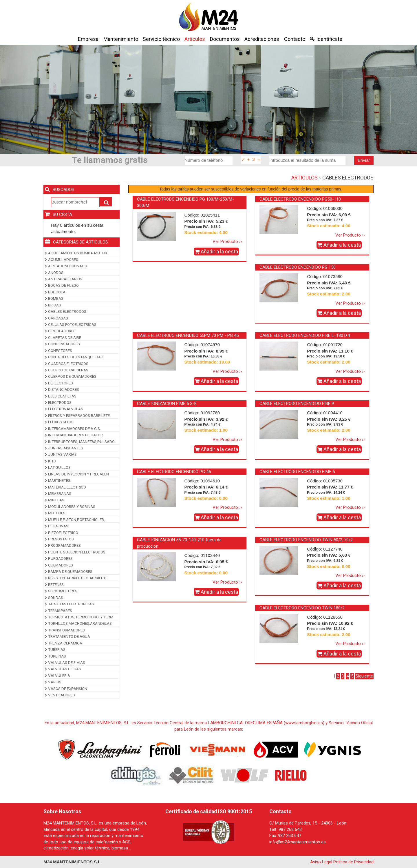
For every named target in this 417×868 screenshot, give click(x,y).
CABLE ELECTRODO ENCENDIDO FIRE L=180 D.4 (305, 335)
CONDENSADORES (62, 344)
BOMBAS (54, 298)
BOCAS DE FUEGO (62, 285)
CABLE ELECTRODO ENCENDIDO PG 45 (174, 472)
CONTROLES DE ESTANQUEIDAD (74, 357)
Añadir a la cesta (216, 251)
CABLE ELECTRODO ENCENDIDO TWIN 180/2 (302, 608)
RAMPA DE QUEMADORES (69, 571)
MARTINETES (58, 480)
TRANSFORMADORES (65, 630)
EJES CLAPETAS (61, 396)
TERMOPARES (58, 611)
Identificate (326, 39)
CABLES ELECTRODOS (66, 311)
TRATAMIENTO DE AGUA (67, 636)
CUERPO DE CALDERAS (67, 370)
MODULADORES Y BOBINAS (70, 506)
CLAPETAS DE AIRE (63, 337)
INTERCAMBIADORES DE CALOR (74, 435)
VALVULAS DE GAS (63, 669)
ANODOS (54, 273)
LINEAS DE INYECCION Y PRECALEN (77, 474)
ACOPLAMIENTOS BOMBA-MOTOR (76, 253)
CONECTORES (58, 351)
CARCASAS (56, 318)
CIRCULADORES (60, 331)
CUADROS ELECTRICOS (67, 364)
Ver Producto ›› (227, 241)
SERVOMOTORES (61, 591)
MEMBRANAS (58, 493)
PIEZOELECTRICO (62, 533)
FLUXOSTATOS (59, 422)
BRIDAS (53, 305)
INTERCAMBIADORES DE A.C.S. (73, 428)
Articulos (195, 39)
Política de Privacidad (353, 862)
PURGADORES (59, 558)
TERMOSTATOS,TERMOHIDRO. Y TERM (79, 617)
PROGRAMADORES (63, 545)
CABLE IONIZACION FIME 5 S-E (167, 404)
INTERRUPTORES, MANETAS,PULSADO (80, 442)
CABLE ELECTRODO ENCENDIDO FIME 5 (297, 472)
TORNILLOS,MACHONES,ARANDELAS (78, 623)
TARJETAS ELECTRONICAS (69, 604)
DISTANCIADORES (62, 389)
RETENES (54, 584)
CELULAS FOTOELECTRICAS (71, 324)
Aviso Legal (321, 862)
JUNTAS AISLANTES (64, 448)
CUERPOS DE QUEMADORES (71, 376)
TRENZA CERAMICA (64, 643)
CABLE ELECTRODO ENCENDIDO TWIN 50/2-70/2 (306, 540)
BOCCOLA (55, 292)
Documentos (225, 39)
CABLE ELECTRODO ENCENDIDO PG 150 (298, 267)
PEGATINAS (57, 526)
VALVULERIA (57, 675)
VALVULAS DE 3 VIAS (65, 662)
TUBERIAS (55, 649)
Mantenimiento (121, 39)
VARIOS (53, 682)
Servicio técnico (161, 39)
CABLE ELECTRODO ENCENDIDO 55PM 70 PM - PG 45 (188, 335)
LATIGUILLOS (58, 467)
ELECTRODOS (58, 402)
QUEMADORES (59, 565)
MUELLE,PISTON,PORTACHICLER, (75, 520)
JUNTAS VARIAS (61, 454)
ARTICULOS (304, 178)
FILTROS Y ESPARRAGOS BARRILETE (77, 415)
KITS (50, 461)
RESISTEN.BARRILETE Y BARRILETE (76, 578)
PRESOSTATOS (59, 539)
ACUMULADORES (62, 259)
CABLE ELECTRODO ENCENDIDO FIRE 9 (297, 404)
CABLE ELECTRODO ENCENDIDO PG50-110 (300, 199)
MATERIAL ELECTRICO (65, 487)
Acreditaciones (262, 39)
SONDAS (54, 598)
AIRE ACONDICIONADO (66, 266)
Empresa (88, 39)
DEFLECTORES (59, 383)
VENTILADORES (60, 695)
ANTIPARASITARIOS (64, 279)
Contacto (295, 39)
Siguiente (364, 676)
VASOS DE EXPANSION (66, 689)
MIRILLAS (55, 500)
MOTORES (55, 513)
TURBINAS (55, 656)
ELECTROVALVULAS (64, 409)
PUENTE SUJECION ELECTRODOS (75, 552)
